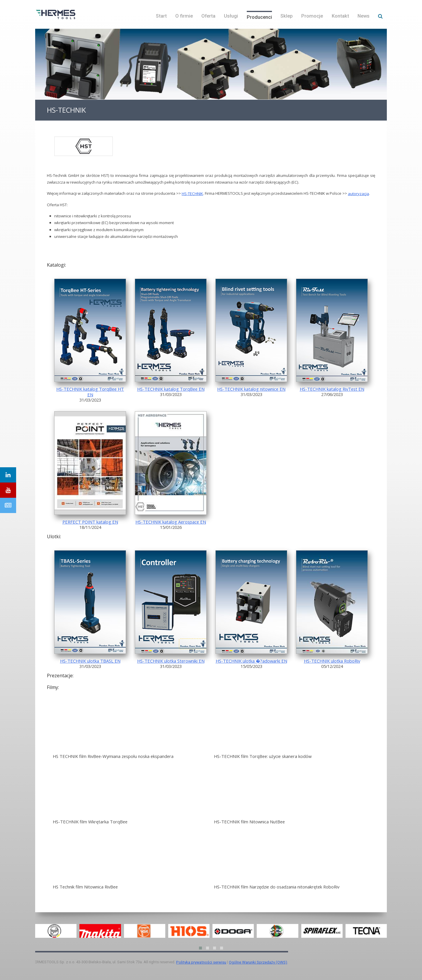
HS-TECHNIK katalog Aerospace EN (171, 522)
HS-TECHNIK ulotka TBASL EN (90, 661)
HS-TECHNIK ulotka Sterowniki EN (171, 661)
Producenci (259, 17)
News (364, 16)
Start (161, 16)
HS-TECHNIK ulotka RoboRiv (332, 661)
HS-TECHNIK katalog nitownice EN (251, 389)
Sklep (287, 16)
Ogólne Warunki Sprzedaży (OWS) (258, 962)
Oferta (208, 16)
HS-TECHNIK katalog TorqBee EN (171, 389)
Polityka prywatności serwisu (201, 962)
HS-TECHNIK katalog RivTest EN (332, 389)
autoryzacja (358, 194)
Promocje (312, 16)
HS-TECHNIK (192, 194)
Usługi (231, 16)
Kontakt (340, 16)
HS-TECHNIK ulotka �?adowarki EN (251, 661)
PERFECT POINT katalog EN (90, 522)
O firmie (184, 16)
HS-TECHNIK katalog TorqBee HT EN (90, 392)
